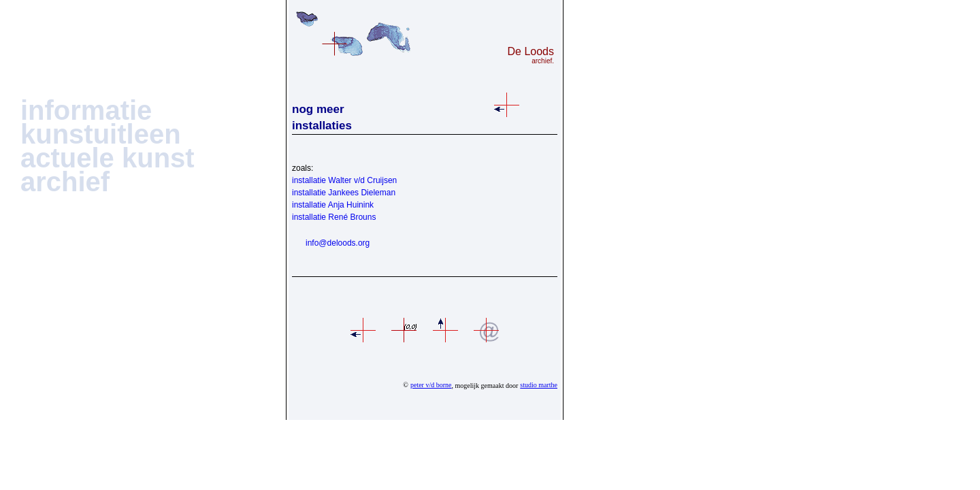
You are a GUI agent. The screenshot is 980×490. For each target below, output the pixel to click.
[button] (86, 113)
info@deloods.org (338, 243)
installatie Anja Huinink (333, 205)
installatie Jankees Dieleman (344, 193)
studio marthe (539, 385)
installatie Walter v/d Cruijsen (344, 180)
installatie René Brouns (334, 217)
